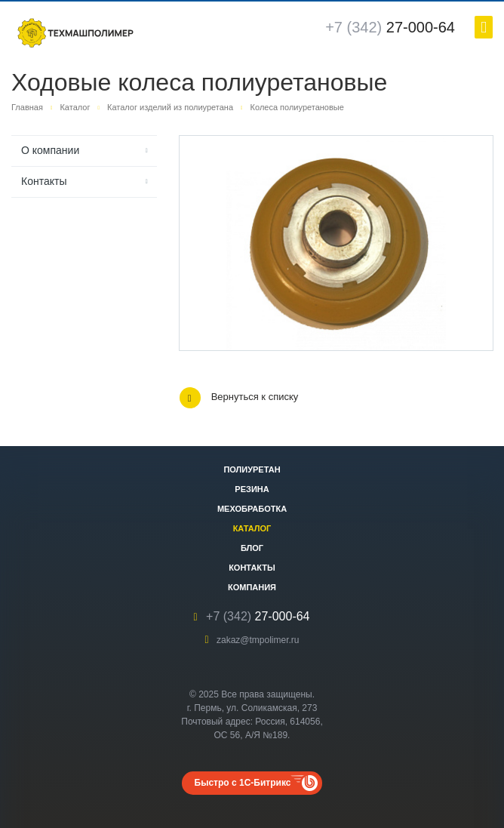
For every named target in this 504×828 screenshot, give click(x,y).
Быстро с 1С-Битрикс (243, 783)
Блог (252, 548)
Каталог (252, 528)
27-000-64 (390, 27)
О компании (50, 150)
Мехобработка (252, 509)
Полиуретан (252, 469)
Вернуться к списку (239, 398)
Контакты (44, 181)
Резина (252, 489)
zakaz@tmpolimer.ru (258, 640)
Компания (252, 587)
